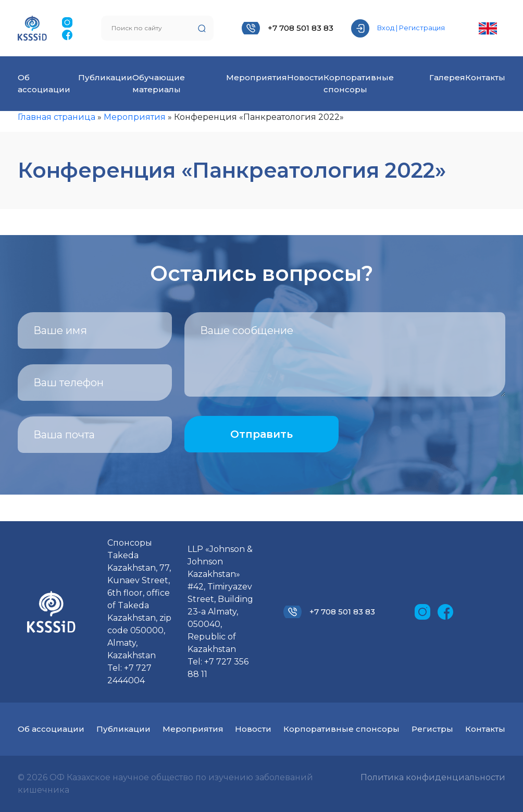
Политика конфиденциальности (433, 777)
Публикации (105, 77)
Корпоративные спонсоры (341, 729)
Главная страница (57, 117)
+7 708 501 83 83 (301, 28)
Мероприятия (257, 77)
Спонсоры (130, 543)
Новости (305, 77)
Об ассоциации (51, 729)
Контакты (485, 77)
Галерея (447, 77)
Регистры (432, 729)
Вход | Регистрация (411, 28)
